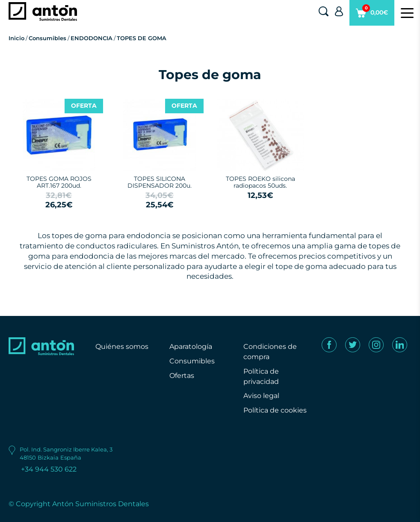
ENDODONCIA (92, 38)
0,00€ (372, 15)
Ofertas (182, 376)
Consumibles (47, 38)
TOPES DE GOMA (142, 38)
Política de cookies (275, 410)
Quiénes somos (122, 347)
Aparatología (191, 347)
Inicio (16, 38)
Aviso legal (261, 396)
